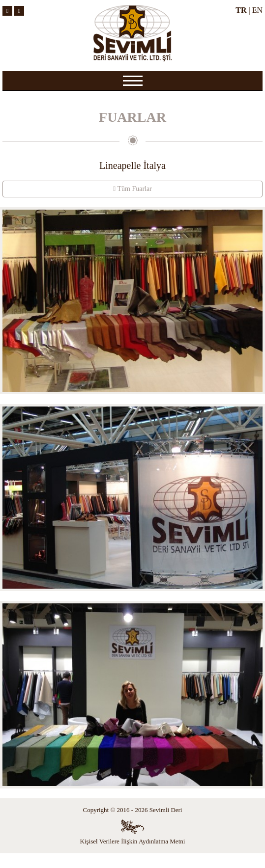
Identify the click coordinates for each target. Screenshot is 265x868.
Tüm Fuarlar (132, 189)
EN (257, 10)
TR (241, 10)
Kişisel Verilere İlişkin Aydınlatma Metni (133, 841)
